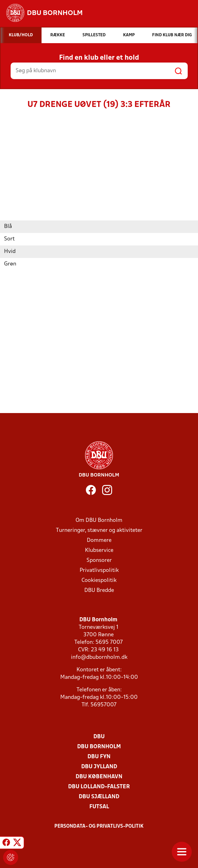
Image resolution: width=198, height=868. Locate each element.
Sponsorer (99, 560)
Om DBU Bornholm (99, 520)
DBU (99, 737)
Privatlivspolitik (99, 570)
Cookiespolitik (99, 580)
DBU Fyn (99, 757)
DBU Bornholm (99, 747)
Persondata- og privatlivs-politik (99, 826)
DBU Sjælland (99, 797)
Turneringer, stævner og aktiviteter (99, 530)
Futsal (99, 807)
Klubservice (99, 550)
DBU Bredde (99, 590)
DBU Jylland (99, 767)
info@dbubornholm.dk (99, 657)
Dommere (99, 540)
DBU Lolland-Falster (99, 787)
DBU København (99, 777)
